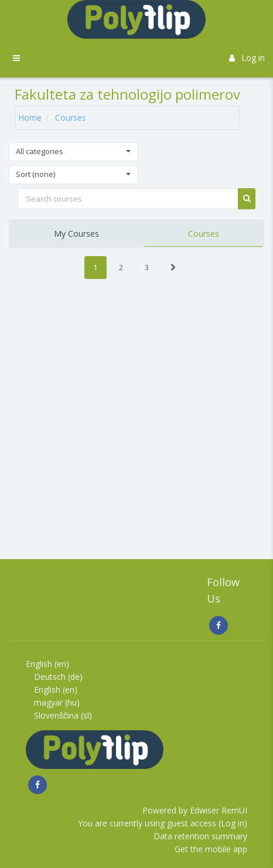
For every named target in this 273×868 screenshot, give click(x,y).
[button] (73, 152)
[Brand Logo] (136, 19)
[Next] (173, 268)
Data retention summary (200, 836)
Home (30, 118)
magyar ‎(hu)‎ (57, 702)
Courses (71, 118)
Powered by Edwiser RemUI (195, 810)
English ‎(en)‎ (47, 664)
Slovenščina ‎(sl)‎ (63, 715)
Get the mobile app (211, 849)
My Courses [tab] (76, 234)
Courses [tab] (204, 234)
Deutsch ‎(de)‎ (58, 677)
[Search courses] (128, 199)
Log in (247, 58)
